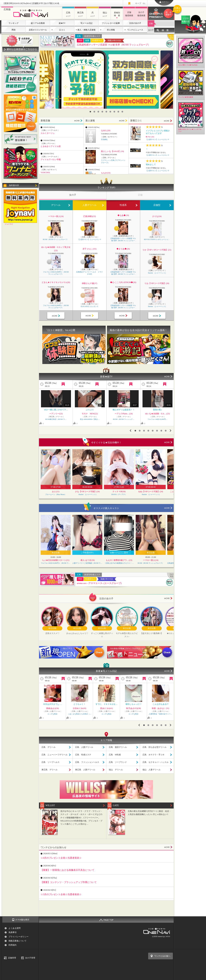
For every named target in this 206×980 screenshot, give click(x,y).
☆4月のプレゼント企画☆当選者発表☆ (61, 858)
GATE (116, 805)
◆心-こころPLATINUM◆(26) (123, 282)
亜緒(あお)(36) (52, 708)
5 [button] (106, 112)
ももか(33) (106, 173)
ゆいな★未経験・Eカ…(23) (157, 414)
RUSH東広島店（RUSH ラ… (56, 419)
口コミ (62, 30)
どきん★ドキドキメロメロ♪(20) (56, 282)
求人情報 (111, 30)
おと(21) (56, 491)
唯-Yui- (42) (150, 137)
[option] (107, 80)
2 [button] (94, 112)
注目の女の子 (135, 23)
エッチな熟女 (52, 714)
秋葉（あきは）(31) (160, 708)
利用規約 (12, 945)
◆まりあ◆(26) (123, 249)
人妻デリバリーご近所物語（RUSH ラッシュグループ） (87, 563)
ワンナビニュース (135, 30)
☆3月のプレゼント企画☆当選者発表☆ (61, 894)
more (168, 442)
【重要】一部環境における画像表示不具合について (67, 870)
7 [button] (114, 112)
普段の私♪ (157, 410)
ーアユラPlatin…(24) (124, 414)
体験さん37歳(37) (89, 283)
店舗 (151, 23)
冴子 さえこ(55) (89, 249)
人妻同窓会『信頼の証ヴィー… (160, 714)
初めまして (151, 164)
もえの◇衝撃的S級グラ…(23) (119, 560)
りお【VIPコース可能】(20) (157, 283)
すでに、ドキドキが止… (106, 704)
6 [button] (110, 112)
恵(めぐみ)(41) (106, 708)
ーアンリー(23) (56, 414)
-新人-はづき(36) (87, 560)
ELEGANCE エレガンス (89, 306)
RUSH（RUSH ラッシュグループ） (56, 239)
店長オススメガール (38, 30)
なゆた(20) (106, 130)
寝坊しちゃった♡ (133, 704)
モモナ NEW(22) (90, 414)
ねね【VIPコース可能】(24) (151, 491)
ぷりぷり (90, 410)
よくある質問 (14, 928)
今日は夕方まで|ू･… (52, 704)
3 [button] (98, 112)
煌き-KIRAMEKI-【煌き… (90, 419)
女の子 (151, 30)
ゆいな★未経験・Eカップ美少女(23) (56, 249)
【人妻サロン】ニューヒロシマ (157, 139)
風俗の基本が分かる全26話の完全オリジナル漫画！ (138, 330)
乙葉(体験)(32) (89, 216)
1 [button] (90, 112)
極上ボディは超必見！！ (124, 410)
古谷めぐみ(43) (79, 708)
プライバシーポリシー (18, 937)
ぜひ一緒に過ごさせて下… (56, 410)
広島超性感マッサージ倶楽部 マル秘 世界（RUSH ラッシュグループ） (113, 45)
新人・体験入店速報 (86, 30)
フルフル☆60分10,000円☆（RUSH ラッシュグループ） (56, 273)
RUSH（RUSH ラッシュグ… (124, 419)
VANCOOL (45, 172)
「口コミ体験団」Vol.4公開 (60, 330)
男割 (13, 30)
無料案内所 (14, 185)
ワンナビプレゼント (169, 13)
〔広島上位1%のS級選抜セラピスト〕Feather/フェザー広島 (119, 563)
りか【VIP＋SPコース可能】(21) (157, 250)
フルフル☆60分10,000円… (157, 419)
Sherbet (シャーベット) (157, 273)
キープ (140, 3)
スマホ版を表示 (22, 920)
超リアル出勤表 (38, 23)
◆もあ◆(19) (123, 215)
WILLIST (50, 805)
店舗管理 (12, 958)
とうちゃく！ (79, 704)
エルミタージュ (48, 133)
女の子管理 (30, 958)
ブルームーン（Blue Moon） (56, 494)
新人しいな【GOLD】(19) (112, 151)
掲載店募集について (17, 941)
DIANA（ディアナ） (119, 494)
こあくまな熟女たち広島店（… (79, 714)
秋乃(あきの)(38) (133, 708)
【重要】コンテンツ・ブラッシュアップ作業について (69, 882)
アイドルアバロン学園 (51, 159)
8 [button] (118, 112)
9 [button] (122, 112)
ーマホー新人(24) (56, 216)
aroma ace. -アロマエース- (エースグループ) (99, 583)
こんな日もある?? (161, 704)
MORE (78, 121)
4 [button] (102, 112)
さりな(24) (157, 216)
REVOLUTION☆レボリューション (157, 239)
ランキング (13, 23)
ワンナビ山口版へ (162, 956)
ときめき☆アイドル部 (51, 146)
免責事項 (12, 932)
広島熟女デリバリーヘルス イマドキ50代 (89, 273)
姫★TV (62, 23)
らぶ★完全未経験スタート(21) (56, 560)
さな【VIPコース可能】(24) (87, 491)
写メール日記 (86, 23)
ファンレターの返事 (111, 23)
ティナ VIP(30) (119, 491)
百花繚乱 (104, 139)
